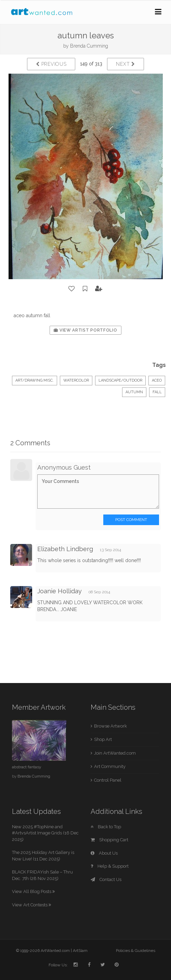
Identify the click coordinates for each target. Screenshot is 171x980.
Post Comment (131, 520)
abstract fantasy (27, 767)
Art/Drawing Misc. (35, 380)
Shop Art (103, 739)
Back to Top (106, 827)
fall (157, 392)
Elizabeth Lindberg (65, 549)
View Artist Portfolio (85, 330)
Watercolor (76, 380)
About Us (104, 853)
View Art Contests (31, 905)
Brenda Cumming (89, 46)
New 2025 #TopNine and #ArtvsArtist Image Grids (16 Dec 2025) (45, 833)
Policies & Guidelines (136, 951)
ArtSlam (80, 951)
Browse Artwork (110, 726)
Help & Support (110, 866)
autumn (134, 392)
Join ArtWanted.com (115, 753)
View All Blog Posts (33, 891)
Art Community (110, 766)
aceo (157, 380)
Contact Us (106, 879)
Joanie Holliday (60, 591)
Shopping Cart (109, 840)
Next (125, 64)
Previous (51, 64)
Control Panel (108, 780)
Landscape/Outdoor (120, 380)
